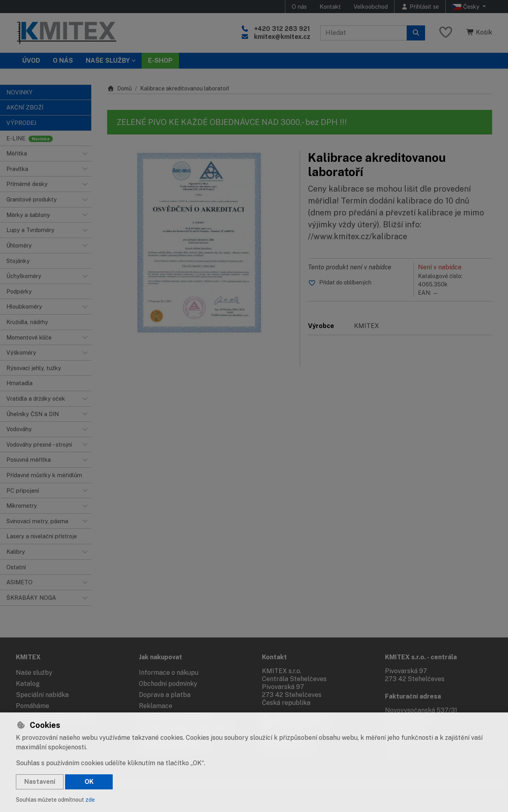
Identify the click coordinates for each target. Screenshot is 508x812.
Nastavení (40, 782)
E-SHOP (160, 60)
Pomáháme (33, 706)
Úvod (31, 60)
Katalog (28, 684)
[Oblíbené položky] (446, 33)
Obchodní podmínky (168, 684)
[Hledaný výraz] (364, 33)
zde (90, 800)
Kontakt (330, 7)
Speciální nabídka (42, 695)
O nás (299, 7)
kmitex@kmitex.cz (282, 37)
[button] (85, 154)
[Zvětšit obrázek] (199, 243)
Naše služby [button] (108, 60)
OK (89, 782)
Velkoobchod (371, 7)
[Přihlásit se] (420, 7)
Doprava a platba (165, 695)
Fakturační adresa (413, 696)
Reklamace (156, 706)
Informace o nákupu (169, 673)
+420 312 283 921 (282, 29)
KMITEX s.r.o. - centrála (421, 657)
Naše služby (34, 673)
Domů (119, 88)
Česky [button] (467, 7)
